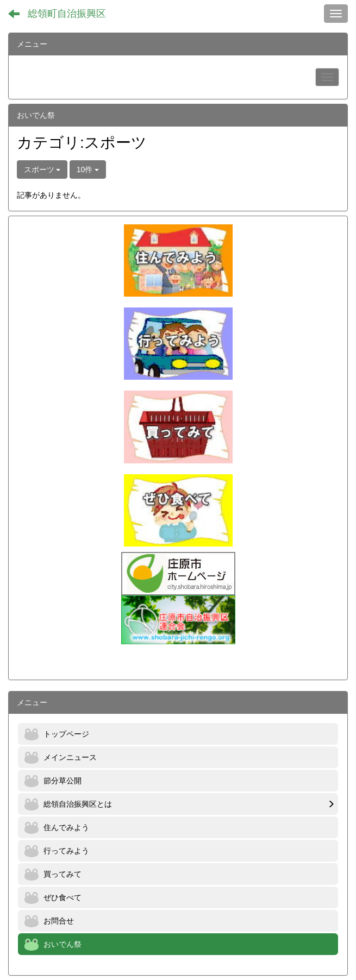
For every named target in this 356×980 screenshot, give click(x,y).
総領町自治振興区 (67, 14)
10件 (88, 169)
